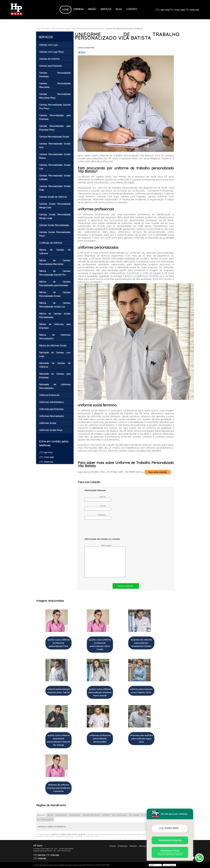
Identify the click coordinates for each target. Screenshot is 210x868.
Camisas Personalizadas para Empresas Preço (55, 128)
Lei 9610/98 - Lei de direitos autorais (87, 836)
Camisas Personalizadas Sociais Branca (55, 156)
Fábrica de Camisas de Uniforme (55, 252)
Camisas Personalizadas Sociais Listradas (55, 177)
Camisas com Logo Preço (52, 52)
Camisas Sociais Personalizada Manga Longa (55, 216)
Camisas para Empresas (51, 66)
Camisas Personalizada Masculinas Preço (55, 96)
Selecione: (41, 815)
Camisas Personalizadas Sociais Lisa (55, 167)
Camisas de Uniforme (50, 59)
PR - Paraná (134, 815)
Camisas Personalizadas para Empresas (55, 117)
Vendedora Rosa (170, 852)
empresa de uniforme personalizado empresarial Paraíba (141, 643)
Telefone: (96, 516)
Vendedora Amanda (170, 840)
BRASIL (50, 815)
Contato (132, 9)
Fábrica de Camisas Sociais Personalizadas (55, 315)
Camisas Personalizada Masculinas (55, 85)
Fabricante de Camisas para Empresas (55, 376)
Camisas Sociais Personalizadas (54, 225)
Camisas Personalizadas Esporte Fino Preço (55, 107)
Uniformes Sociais (48, 423)
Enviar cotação (126, 586)
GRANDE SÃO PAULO (91, 815)
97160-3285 (179, 10)
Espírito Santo (61, 815)
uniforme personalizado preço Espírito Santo (141, 691)
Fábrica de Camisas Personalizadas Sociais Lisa (55, 305)
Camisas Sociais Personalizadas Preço (55, 234)
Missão (92, 9)
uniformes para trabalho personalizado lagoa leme (141, 739)
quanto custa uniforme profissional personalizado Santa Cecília (100, 645)
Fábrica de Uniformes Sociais (53, 346)
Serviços (106, 9)
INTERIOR (106, 815)
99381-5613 (194, 10)
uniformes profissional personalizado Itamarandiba (100, 739)
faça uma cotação (158, 472)
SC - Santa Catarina (45, 820)
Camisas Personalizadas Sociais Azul (55, 146)
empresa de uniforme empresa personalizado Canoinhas (58, 788)
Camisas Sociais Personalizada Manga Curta (55, 206)
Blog (119, 9)
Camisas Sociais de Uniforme (53, 197)
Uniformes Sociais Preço (51, 430)
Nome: (96, 498)
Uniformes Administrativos (52, 402)
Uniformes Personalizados (52, 416)
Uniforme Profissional (50, 395)
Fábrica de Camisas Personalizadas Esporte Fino (55, 273)
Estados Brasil (75, 815)
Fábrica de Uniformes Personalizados (55, 337)
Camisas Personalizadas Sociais (54, 137)
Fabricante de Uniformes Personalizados (55, 386)
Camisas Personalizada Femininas (55, 75)
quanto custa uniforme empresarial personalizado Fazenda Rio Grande (58, 740)
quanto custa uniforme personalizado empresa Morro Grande (100, 692)
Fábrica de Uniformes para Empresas (55, 326)
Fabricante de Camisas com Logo (55, 354)
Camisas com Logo (49, 45)
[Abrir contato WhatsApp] (199, 858)
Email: (96, 507)
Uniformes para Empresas (52, 409)
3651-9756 (165, 10)
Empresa (79, 9)
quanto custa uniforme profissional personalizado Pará (58, 643)
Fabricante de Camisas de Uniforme (55, 365)
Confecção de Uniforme (51, 243)
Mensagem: (99, 561)
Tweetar (82, 52)
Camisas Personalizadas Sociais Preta (55, 188)
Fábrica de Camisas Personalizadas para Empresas (55, 284)
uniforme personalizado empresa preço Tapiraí (58, 691)
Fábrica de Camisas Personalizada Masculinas (55, 262)
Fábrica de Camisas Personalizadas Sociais (55, 294)
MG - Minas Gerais (119, 815)
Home (66, 10)
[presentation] (103, 530)
